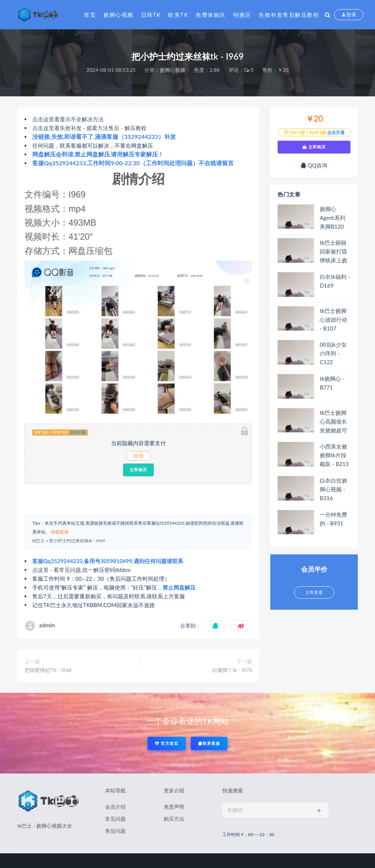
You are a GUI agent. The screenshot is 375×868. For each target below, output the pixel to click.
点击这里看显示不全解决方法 (68, 119)
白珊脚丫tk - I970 (232, 670)
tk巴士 (38, 541)
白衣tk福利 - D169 (335, 281)
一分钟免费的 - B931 (333, 519)
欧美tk (178, 15)
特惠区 (242, 15)
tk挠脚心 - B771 (332, 383)
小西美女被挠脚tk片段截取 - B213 (334, 455)
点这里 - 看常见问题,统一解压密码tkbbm (81, 570)
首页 (90, 15)
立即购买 (138, 470)
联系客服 (209, 743)
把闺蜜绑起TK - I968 (48, 670)
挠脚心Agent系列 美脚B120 (332, 218)
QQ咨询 (314, 165)
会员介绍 (115, 807)
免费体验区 (211, 15)
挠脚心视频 (118, 15)
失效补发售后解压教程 (289, 15)
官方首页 (167, 743)
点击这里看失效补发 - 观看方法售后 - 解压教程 (89, 128)
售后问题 (115, 831)
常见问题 (115, 819)
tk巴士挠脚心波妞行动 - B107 (333, 320)
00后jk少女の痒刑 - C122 (333, 353)
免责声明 (174, 807)
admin (47, 625)
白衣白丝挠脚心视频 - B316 (333, 489)
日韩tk (151, 15)
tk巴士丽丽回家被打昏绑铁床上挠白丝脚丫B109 (333, 252)
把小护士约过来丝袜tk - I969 (77, 541)
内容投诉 (60, 532)
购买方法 (174, 819)
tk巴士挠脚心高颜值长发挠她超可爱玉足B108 (335, 422)
